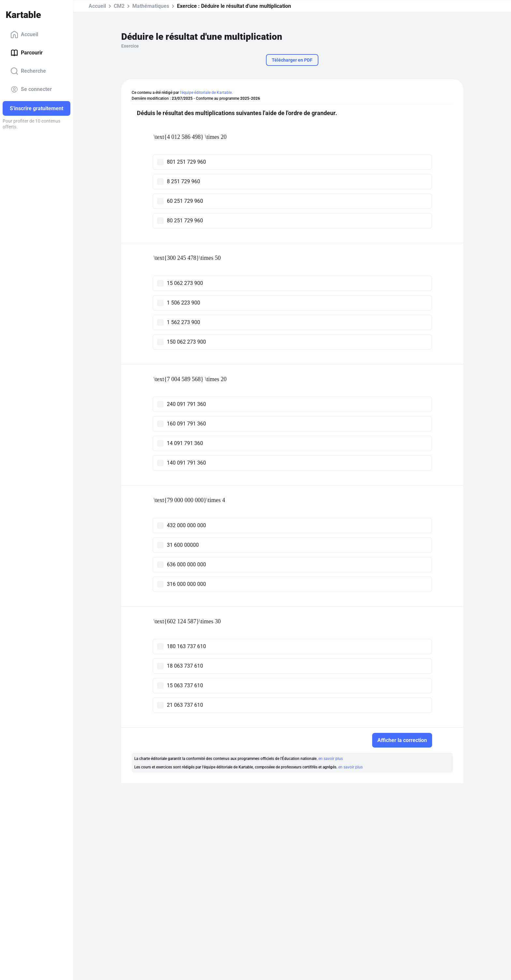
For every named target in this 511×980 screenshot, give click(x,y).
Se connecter (31, 89)
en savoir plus (331, 759)
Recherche (28, 71)
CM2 (119, 6)
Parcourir (27, 53)
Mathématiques (151, 6)
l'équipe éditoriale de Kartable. (206, 93)
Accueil (24, 35)
